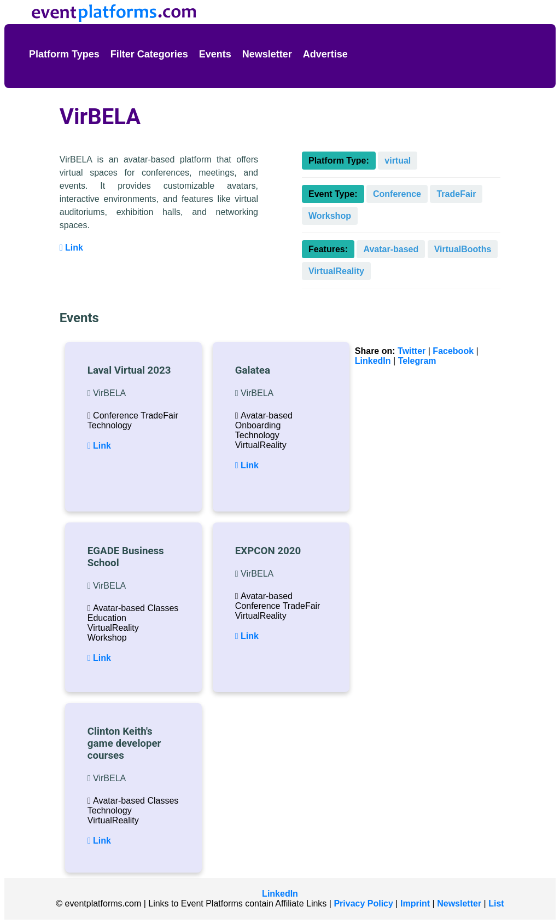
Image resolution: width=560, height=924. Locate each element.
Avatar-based (391, 249)
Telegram (417, 361)
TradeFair (456, 194)
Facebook (453, 351)
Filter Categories (149, 54)
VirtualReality (336, 271)
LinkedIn (373, 361)
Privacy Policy (363, 903)
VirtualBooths (463, 249)
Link (71, 248)
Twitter (412, 351)
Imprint (415, 903)
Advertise (325, 54)
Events (215, 54)
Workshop (330, 216)
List (496, 903)
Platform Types (64, 54)
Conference (397, 194)
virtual (398, 161)
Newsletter (267, 54)
